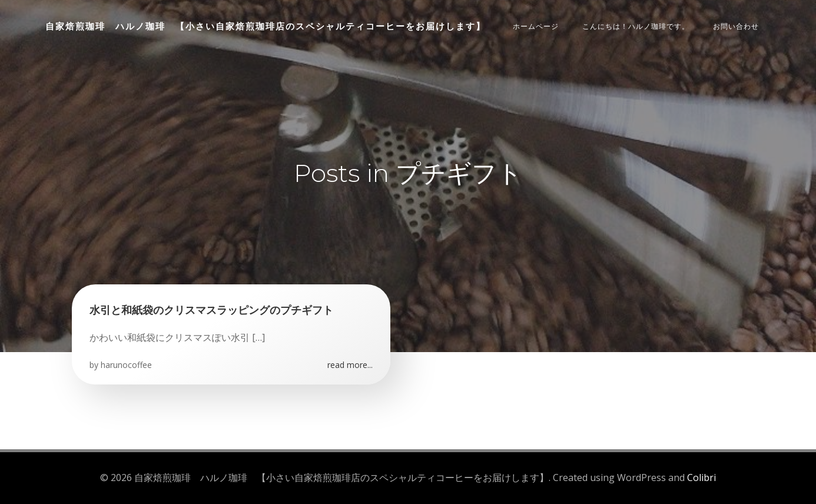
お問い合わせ (736, 26)
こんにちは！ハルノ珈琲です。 (636, 26)
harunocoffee (126, 365)
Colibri (701, 478)
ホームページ (536, 26)
